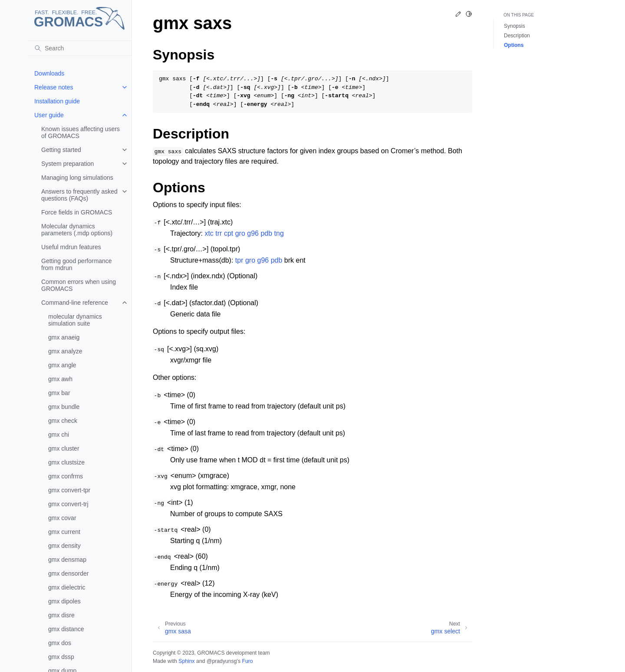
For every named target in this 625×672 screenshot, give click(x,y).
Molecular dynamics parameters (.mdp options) (77, 230)
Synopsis (515, 26)
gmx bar (59, 393)
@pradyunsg (222, 661)
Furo (247, 661)
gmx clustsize (66, 462)
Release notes (54, 87)
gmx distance (66, 629)
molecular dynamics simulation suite (75, 320)
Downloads (49, 73)
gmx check (63, 421)
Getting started (61, 150)
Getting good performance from (77, 264)
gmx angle (62, 365)
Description (517, 36)
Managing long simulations (77, 178)
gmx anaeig (64, 337)
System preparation (67, 164)
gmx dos (60, 643)
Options (514, 45)
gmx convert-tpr (69, 490)
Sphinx (186, 661)
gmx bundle (64, 407)
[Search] (79, 48)
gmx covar (62, 518)
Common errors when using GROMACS (79, 285)
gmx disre (61, 615)
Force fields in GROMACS (77, 212)
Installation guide (57, 101)
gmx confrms (66, 476)
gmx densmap (67, 560)
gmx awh (60, 379)
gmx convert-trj (68, 504)
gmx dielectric (67, 587)
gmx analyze (65, 351)
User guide (49, 115)
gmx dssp (61, 657)
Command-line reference (75, 303)
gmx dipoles (64, 601)
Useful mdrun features (71, 247)
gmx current (64, 532)
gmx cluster (64, 448)
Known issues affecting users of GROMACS (81, 132)
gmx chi (59, 435)
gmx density (64, 546)
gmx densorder (68, 573)
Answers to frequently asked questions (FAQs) (79, 195)
